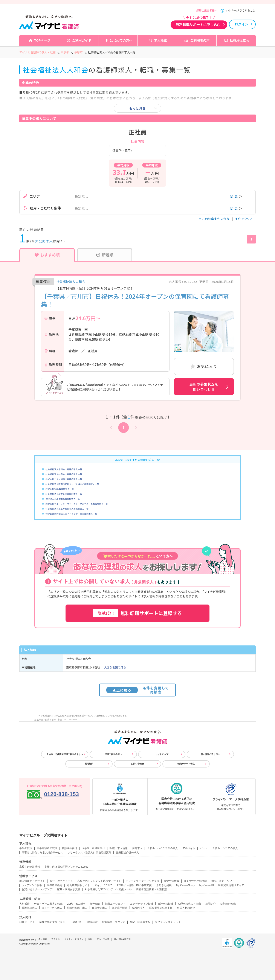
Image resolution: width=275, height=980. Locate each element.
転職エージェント (115, 904)
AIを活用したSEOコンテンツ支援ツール (108, 889)
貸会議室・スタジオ (114, 922)
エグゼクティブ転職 (142, 904)
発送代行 (78, 922)
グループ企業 (103, 939)
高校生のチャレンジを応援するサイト (99, 881)
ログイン (241, 24)
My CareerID (206, 885)
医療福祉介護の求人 (127, 853)
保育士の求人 (100, 908)
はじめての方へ (121, 40)
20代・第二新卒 (76, 904)
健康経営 (92, 922)
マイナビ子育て (104, 885)
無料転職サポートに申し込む (198, 25)
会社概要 (43, 939)
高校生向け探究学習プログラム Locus (66, 867)
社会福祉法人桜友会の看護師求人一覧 (64, 494)
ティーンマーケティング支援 (142, 881)
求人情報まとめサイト (32, 881)
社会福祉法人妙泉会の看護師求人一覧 (64, 474)
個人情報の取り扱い (210, 754)
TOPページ (42, 40)
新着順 (105, 255)
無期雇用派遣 (120, 908)
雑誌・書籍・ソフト (223, 881)
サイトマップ (162, 754)
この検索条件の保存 (215, 219)
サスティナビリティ (74, 939)
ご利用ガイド (82, 40)
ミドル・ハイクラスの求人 (162, 848)
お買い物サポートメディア (37, 889)
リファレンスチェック (168, 922)
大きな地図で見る (115, 667)
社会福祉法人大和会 (71, 281)
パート (204, 848)
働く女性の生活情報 (195, 881)
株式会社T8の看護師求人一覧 (60, 489)
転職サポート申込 (186, 764)
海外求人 (137, 848)
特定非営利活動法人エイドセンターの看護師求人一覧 (71, 514)
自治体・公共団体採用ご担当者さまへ (65, 754)
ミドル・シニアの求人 (225, 848)
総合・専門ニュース (61, 881)
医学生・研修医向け (93, 848)
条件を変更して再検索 (138, 690)
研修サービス (27, 922)
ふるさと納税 (164, 885)
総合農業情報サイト (78, 885)
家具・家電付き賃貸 (69, 889)
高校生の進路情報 (30, 867)
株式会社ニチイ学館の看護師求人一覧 (64, 479)
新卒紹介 (95, 904)
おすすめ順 (47, 255)
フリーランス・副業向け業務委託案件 (89, 853)
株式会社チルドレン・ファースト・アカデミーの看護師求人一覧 (77, 504)
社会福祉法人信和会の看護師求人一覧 (64, 469)
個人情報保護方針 (122, 939)
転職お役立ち (239, 40)
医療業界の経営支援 (161, 908)
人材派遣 (24, 904)
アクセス (56, 939)
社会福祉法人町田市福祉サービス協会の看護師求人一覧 (72, 484)
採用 (90, 939)
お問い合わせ (137, 764)
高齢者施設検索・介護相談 (151, 889)
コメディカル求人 (52, 908)
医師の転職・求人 (77, 908)
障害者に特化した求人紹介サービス (42, 853)
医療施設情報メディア (231, 885)
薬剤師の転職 (228, 904)
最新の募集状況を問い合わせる (204, 387)
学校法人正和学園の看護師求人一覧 (63, 499)
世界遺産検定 (55, 885)
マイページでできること (240, 10)
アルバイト (189, 848)
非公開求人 (44, 241)
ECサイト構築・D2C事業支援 (134, 885)
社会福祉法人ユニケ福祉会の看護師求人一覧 (67, 509)
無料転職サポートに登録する (137, 613)
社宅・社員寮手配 (140, 922)
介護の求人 (138, 908)
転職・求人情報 (119, 848)
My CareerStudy (186, 885)
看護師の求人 (29, 908)
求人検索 (160, 40)
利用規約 (89, 764)
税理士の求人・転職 (189, 904)
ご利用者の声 (200, 40)
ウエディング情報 (32, 885)
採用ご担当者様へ (207, 11)
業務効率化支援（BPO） (54, 922)
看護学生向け (70, 848)
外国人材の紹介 (186, 908)
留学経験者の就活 (47, 848)
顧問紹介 (211, 904)
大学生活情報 (171, 881)
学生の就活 (26, 848)
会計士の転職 (165, 904)
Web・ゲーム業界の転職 (48, 904)
